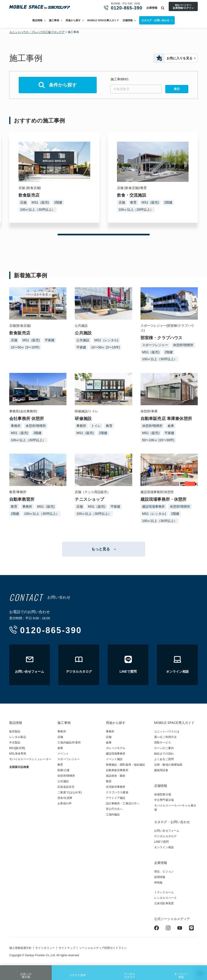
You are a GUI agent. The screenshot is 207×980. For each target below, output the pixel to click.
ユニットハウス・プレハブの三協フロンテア (37, 32)
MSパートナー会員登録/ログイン (183, 6)
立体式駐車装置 (164, 903)
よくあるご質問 (164, 759)
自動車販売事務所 (117, 770)
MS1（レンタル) (106, 340)
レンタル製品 (18, 737)
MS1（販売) (40, 202)
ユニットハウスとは (167, 731)
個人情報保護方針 (20, 948)
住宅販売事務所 (116, 787)
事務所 (16, 426)
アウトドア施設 (116, 798)
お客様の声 (64, 803)
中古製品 (15, 743)
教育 (133, 202)
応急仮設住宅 (66, 787)
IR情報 (158, 883)
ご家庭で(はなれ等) (70, 792)
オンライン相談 (181, 972)
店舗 (23, 202)
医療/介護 (63, 770)
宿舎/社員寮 (65, 798)
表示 (177, 89)
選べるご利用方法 (165, 737)
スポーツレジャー (155, 345)
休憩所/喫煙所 (183, 345)
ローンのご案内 (164, 748)
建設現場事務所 (153, 506)
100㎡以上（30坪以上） (37, 210)
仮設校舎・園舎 (116, 776)
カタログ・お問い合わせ (172, 822)
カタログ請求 (78, 971)
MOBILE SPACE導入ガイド (103, 20)
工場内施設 (113, 815)
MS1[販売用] (17, 748)
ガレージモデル (116, 748)
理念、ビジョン (164, 872)
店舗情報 (128, 20)
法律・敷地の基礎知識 (168, 765)
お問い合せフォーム (167, 831)
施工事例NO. (120, 79)
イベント (63, 754)
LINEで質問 (162, 842)
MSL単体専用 (18, 754)
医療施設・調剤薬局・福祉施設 (126, 765)
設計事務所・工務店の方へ (123, 803)
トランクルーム (164, 892)
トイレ (96, 426)
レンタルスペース (165, 898)
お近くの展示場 (26, 972)
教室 (109, 781)
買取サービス (163, 743)
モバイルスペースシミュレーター (30, 759)
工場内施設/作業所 (69, 743)
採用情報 (160, 877)
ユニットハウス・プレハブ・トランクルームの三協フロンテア (40, 7)
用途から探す (73, 20)
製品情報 (37, 20)
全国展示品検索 (19, 767)
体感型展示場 (163, 794)
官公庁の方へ (114, 809)
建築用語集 (161, 770)
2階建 (58, 202)
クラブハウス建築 (117, 792)
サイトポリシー (45, 948)
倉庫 (171, 426)
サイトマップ (67, 948)
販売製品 (15, 731)
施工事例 (54, 20)
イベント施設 (114, 759)
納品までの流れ (164, 754)
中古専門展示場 (164, 800)
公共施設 (83, 340)
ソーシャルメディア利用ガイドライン (103, 948)
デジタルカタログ (129, 972)
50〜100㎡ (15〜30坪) (158, 440)
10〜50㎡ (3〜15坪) (25, 347)
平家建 (50, 340)
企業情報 (152, 8)
